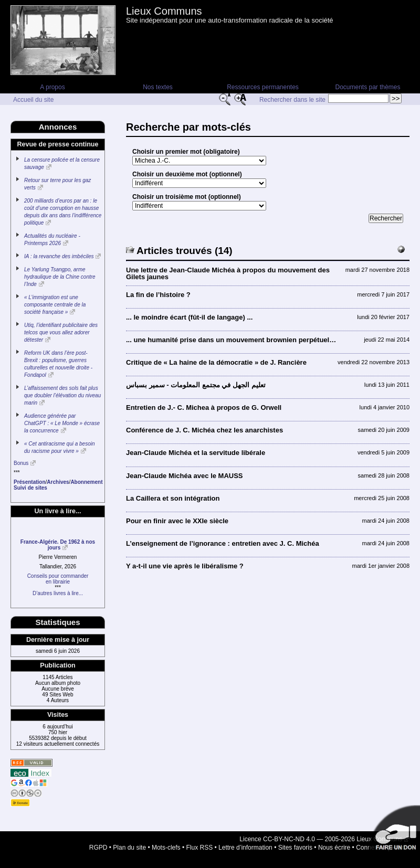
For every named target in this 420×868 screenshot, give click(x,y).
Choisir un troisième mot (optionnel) (187, 197)
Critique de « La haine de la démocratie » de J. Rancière (216, 362)
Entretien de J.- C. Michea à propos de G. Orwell (204, 407)
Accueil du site (33, 100)
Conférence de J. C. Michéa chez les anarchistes (204, 430)
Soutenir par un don (394, 831)
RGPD (98, 848)
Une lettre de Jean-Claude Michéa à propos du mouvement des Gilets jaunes (228, 273)
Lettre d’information (245, 848)
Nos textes (158, 87)
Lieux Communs (164, 11)
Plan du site (129, 848)
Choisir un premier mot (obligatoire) (186, 152)
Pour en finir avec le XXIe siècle (177, 521)
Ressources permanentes (263, 87)
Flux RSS (200, 848)
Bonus (21, 463)
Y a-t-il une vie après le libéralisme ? (185, 566)
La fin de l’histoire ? (158, 295)
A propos (52, 87)
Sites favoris (295, 848)
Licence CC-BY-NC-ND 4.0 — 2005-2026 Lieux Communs (321, 839)
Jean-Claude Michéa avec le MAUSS (185, 476)
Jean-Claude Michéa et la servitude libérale (196, 453)
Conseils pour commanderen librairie (58, 579)
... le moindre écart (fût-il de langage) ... (189, 317)
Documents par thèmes (367, 87)
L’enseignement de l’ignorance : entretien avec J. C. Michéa (223, 543)
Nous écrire (334, 848)
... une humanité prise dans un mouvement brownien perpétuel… (231, 340)
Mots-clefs (166, 848)
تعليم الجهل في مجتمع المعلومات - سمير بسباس (196, 385)
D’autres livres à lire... (58, 593)
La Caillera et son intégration (173, 498)
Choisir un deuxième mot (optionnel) (187, 174)
